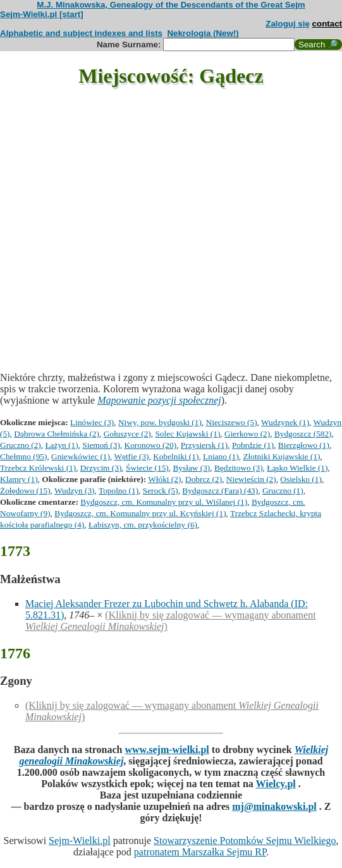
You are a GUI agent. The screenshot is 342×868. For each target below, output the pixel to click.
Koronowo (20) (151, 445)
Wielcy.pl (275, 784)
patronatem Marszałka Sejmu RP (200, 852)
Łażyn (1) (61, 445)
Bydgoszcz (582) (303, 434)
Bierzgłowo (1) (304, 445)
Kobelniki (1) (176, 456)
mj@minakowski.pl (274, 806)
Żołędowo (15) (25, 491)
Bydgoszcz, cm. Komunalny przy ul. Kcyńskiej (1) (140, 513)
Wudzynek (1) (285, 422)
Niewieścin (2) (251, 479)
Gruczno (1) (283, 491)
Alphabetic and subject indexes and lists (81, 33)
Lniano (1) (221, 456)
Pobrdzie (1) (253, 445)
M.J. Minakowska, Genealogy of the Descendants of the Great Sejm (171, 5)
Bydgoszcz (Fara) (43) (220, 491)
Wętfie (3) (131, 456)
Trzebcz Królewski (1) (38, 468)
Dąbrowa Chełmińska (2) (57, 434)
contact (327, 24)
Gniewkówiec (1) (81, 456)
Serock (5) (161, 491)
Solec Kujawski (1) (187, 434)
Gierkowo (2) (247, 434)
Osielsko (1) (301, 479)
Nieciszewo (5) (232, 422)
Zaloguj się (288, 24)
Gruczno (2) (21, 445)
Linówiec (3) (92, 422)
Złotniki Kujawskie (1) (281, 456)
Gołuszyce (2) (127, 434)
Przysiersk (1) (204, 445)
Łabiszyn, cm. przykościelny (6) (143, 525)
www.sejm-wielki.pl (167, 750)
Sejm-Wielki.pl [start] (42, 14)
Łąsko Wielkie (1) (297, 468)
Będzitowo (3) (239, 468)
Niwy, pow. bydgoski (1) (160, 422)
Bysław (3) (191, 468)
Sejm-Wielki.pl (80, 841)
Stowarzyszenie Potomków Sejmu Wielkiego (245, 841)
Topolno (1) (119, 491)
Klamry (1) (19, 479)
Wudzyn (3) (75, 491)
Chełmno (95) (23, 456)
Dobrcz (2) (204, 479)
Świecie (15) (147, 468)
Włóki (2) (164, 479)
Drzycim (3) (101, 468)
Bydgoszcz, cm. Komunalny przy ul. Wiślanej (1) (164, 502)
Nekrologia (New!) (203, 33)
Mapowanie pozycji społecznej (159, 400)
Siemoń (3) (101, 445)
